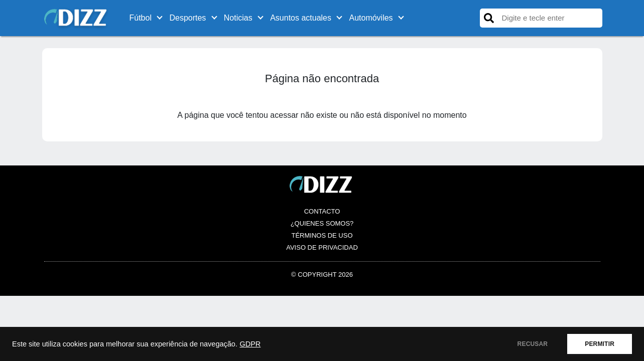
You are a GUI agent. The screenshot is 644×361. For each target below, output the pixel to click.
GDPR (250, 344)
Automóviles (371, 18)
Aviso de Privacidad (322, 247)
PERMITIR (600, 344)
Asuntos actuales (301, 18)
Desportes (187, 18)
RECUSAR (533, 344)
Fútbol (141, 18)
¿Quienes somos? (322, 223)
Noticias (238, 18)
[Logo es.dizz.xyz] (77, 17)
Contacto (322, 211)
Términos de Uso (322, 235)
